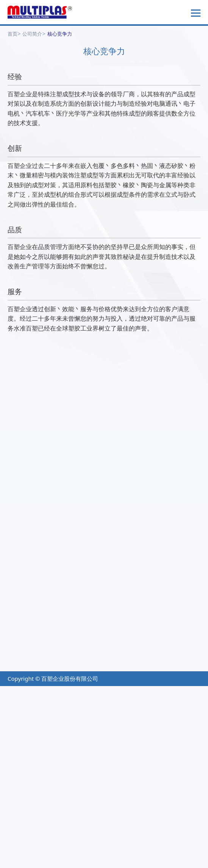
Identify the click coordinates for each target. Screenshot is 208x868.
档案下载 (116, 663)
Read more (18, 797)
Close (8, 691)
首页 (13, 34)
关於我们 (116, 676)
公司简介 (32, 34)
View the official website (72, 797)
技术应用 (19, 676)
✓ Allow (11, 710)
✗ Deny (11, 719)
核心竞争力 (60, 34)
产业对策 (19, 663)
